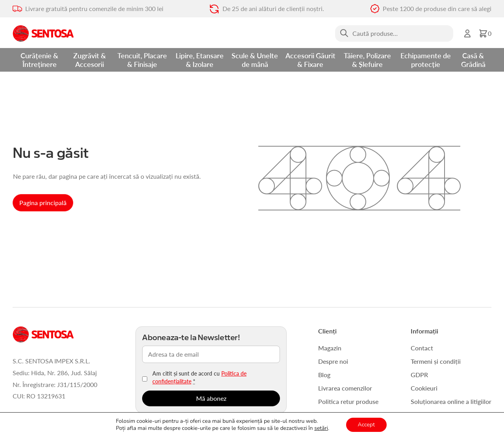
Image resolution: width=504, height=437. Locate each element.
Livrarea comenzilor (345, 388)
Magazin (330, 348)
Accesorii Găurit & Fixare (310, 60)
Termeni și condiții (436, 361)
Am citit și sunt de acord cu (199, 377)
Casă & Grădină (473, 60)
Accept (366, 425)
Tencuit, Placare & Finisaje (142, 60)
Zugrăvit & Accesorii (90, 60)
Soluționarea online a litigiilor (451, 401)
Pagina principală (43, 203)
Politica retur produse (348, 401)
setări (321, 428)
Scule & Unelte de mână (255, 60)
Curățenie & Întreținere (39, 60)
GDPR (419, 375)
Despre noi (333, 361)
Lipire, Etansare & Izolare (200, 60)
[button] (485, 33)
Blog (324, 375)
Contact (422, 348)
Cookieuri (424, 388)
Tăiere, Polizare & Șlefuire (367, 60)
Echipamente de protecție (426, 60)
